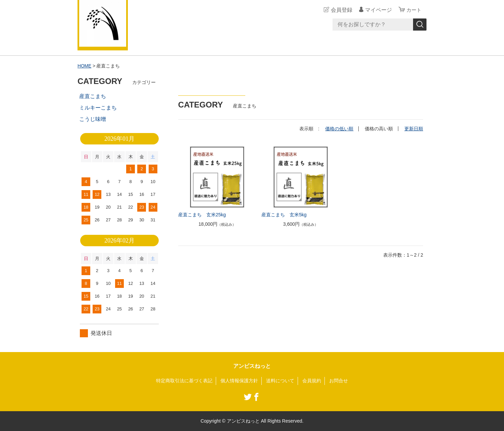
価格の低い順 (339, 129)
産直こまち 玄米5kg (284, 214)
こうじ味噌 (93, 119)
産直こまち (93, 96)
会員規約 (312, 381)
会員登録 (341, 10)
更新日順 (414, 129)
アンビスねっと (252, 366)
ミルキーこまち (98, 108)
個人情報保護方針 (239, 381)
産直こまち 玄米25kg (202, 214)
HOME (85, 66)
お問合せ (339, 381)
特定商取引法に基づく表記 (184, 381)
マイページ (377, 10)
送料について (280, 381)
